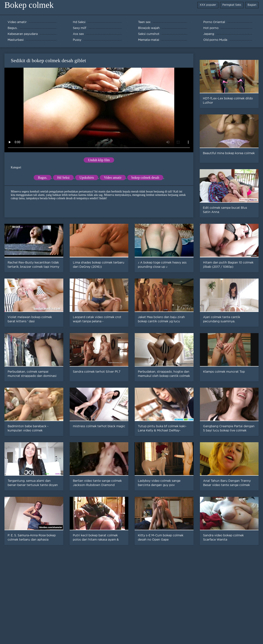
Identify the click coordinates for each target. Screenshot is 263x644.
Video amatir (113, 178)
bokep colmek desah (145, 178)
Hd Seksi (63, 178)
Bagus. (43, 178)
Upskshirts (87, 178)
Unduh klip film (99, 160)
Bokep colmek (29, 5)
